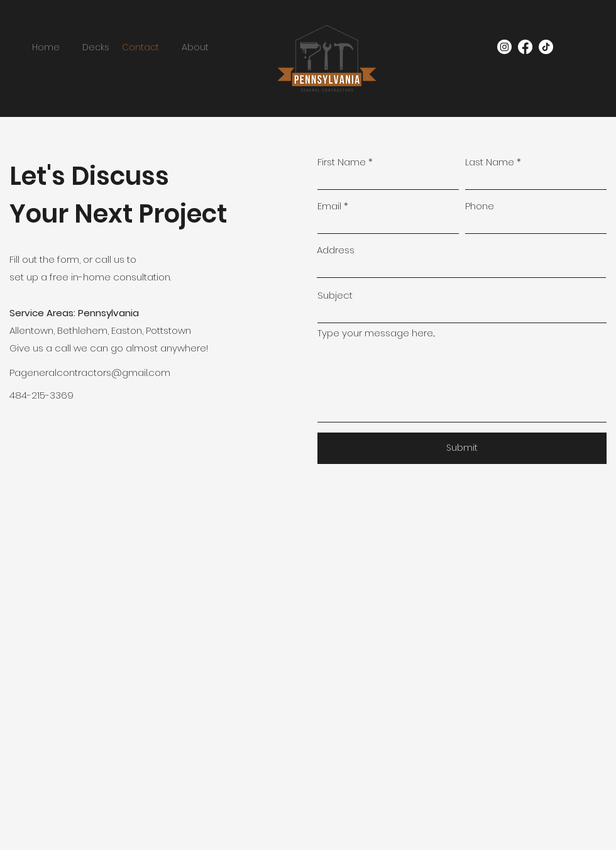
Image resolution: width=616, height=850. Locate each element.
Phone (480, 206)
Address (336, 250)
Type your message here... (376, 333)
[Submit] (462, 448)
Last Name (490, 162)
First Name (342, 162)
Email (329, 206)
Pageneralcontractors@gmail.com (90, 373)
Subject (335, 295)
